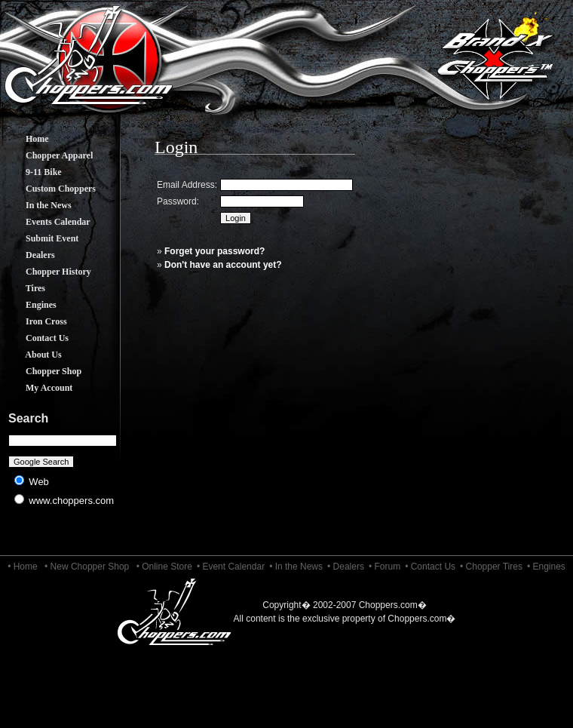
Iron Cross (35, 321)
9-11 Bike (32, 172)
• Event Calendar (231, 567)
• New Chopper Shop (87, 567)
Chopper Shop (42, 371)
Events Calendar (47, 222)
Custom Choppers (49, 189)
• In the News (296, 567)
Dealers (29, 255)
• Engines (546, 567)
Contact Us (36, 338)
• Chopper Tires (491, 567)
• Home (23, 567)
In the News (37, 205)
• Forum (385, 567)
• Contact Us (430, 567)
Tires (24, 288)
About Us (32, 355)
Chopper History (47, 272)
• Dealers (346, 567)
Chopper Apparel (48, 155)
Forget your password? (214, 251)
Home (26, 139)
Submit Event (41, 238)
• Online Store (164, 567)
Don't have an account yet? (223, 265)
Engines (30, 305)
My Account (38, 388)
